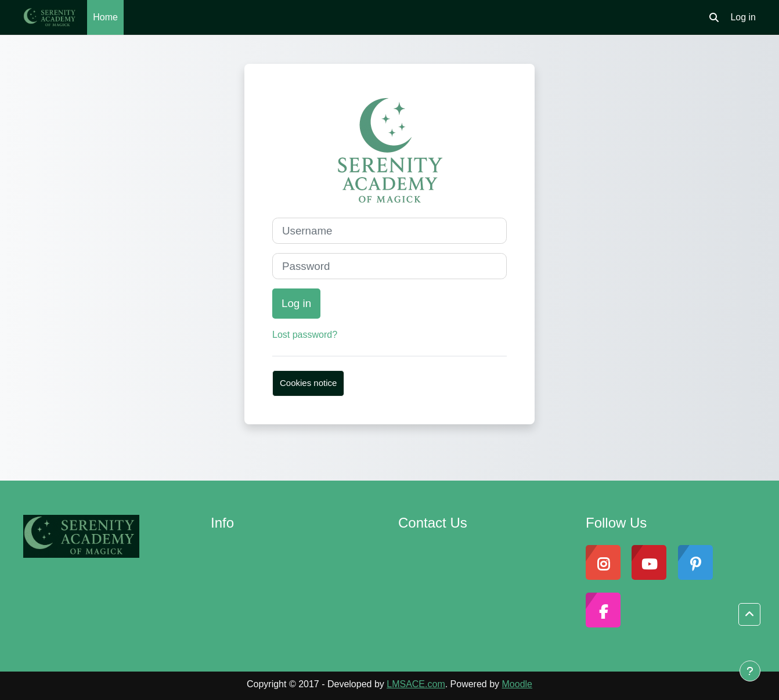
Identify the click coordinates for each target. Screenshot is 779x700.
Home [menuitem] (105, 17)
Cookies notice (308, 383)
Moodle (517, 684)
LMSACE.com (416, 684)
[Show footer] (750, 671)
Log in (743, 17)
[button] (714, 17)
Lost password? (305, 335)
